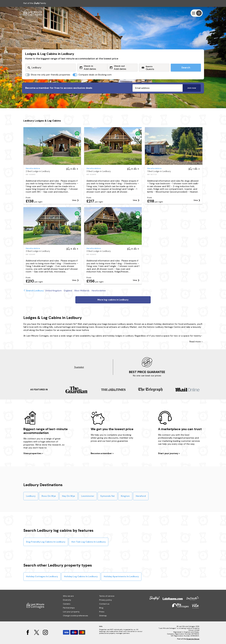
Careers (67, 604)
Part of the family (35, 3)
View (74, 200)
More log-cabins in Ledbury (113, 300)
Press (102, 612)
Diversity (67, 600)
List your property (71, 612)
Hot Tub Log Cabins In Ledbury (89, 542)
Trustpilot (79, 367)
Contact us (104, 604)
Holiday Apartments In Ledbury (121, 576)
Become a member (102, 453)
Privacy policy (106, 600)
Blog (101, 608)
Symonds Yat (108, 496)
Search (186, 68)
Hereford (141, 496)
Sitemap (103, 616)
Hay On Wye (69, 496)
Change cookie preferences (75, 616)
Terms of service (107, 596)
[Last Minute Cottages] (33, 13)
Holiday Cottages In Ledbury (42, 576)
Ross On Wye (49, 496)
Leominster (88, 496)
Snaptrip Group (193, 639)
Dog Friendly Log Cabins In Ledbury (46, 542)
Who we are (68, 596)
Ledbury (31, 496)
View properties (33, 453)
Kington (125, 496)
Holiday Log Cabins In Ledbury (81, 576)
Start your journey (168, 453)
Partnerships (69, 608)
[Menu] (197, 13)
